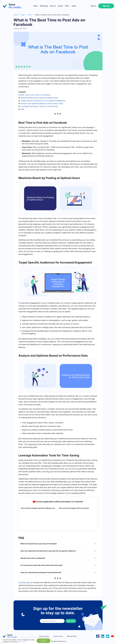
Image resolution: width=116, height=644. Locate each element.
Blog (23, 15)
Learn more (22, 642)
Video (74, 6)
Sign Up (106, 6)
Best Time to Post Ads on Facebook (35, 95)
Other (67, 6)
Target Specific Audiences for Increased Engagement (43, 101)
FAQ (22, 109)
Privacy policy (44, 636)
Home (16, 15)
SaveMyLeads (24, 582)
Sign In (94, 6)
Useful (60, 6)
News (36, 6)
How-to (53, 6)
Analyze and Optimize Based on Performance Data (42, 103)
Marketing (44, 6)
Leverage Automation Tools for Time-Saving (39, 106)
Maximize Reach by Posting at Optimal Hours (40, 98)
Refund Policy (72, 636)
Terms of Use (58, 636)
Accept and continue (44, 641)
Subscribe (71, 621)
